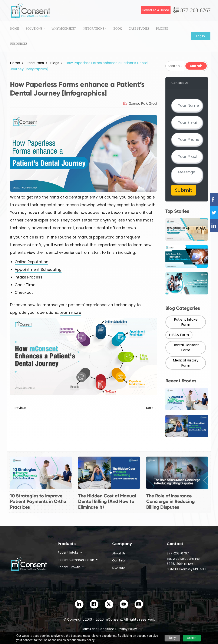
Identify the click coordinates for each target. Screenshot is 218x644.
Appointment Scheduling (38, 269)
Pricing (162, 29)
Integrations (93, 29)
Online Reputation (32, 262)
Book (118, 29)
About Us (119, 553)
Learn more (70, 312)
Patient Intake (69, 553)
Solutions (34, 29)
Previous (18, 408)
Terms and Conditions (98, 629)
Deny (172, 638)
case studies (139, 29)
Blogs (55, 63)
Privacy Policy (127, 629)
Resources (19, 44)
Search (196, 66)
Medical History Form (186, 363)
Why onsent (64, 29)
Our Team (120, 560)
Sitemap (118, 568)
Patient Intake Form (186, 322)
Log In (201, 36)
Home (15, 29)
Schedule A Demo (156, 10)
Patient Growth (70, 567)
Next (151, 408)
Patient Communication (76, 560)
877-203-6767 (195, 10)
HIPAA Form (179, 335)
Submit (184, 190)
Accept (192, 638)
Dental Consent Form (186, 348)
